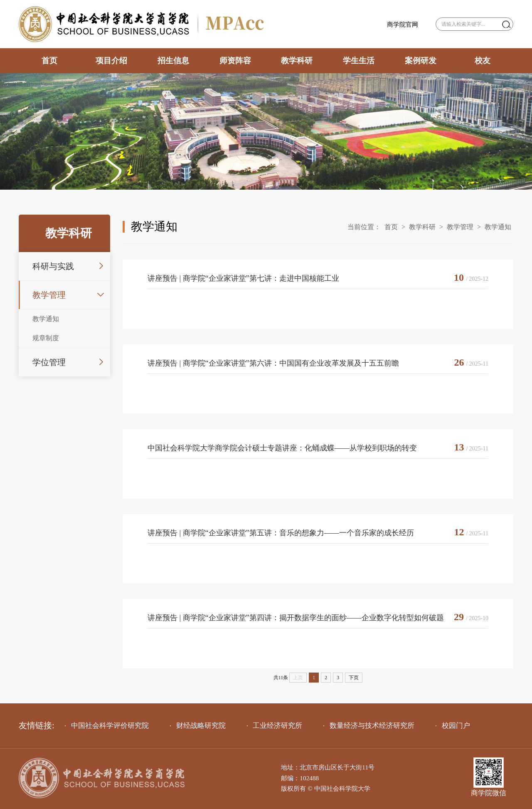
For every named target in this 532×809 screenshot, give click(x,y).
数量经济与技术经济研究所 (369, 726)
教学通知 (46, 319)
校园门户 (453, 726)
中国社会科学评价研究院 (107, 726)
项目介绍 (111, 61)
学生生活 (359, 61)
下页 (354, 678)
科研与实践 (53, 266)
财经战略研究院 (198, 726)
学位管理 (49, 362)
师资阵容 (235, 61)
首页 (49, 61)
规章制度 (46, 338)
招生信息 (173, 61)
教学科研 (297, 61)
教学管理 (49, 295)
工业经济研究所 (275, 726)
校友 (483, 61)
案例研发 (421, 61)
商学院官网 (403, 24)
